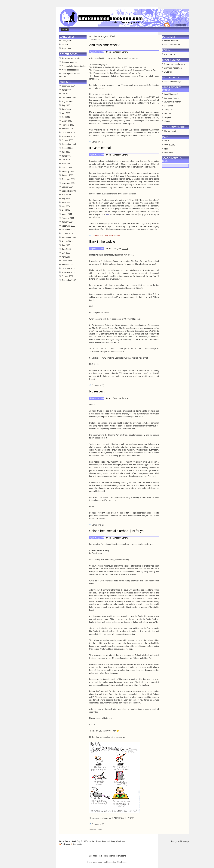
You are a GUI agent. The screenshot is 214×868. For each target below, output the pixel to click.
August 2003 (67, 241)
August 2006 (67, 102)
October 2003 (67, 234)
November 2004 (68, 183)
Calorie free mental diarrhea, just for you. (118, 531)
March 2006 (67, 121)
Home (65, 29)
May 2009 (66, 94)
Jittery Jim (169, 110)
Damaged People (171, 98)
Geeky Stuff (67, 41)
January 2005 (67, 175)
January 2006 (67, 129)
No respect (97, 391)
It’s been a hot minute (71, 58)
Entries (64, 844)
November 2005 (68, 137)
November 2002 (68, 272)
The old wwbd (170, 131)
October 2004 (67, 187)
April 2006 (66, 117)
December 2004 (68, 179)
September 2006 (69, 98)
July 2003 (66, 245)
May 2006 (66, 113)
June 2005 (66, 156)
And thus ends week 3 (105, 45)
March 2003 (67, 261)
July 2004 (66, 199)
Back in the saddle (102, 242)
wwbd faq (168, 72)
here (107, 214)
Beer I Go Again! (171, 94)
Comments (77, 844)
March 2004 (67, 214)
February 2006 (68, 125)
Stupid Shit (66, 48)
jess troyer (168, 106)
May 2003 (66, 253)
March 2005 (67, 168)
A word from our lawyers (174, 64)
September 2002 (69, 280)
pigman (167, 121)
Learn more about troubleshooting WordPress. (107, 862)
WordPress (169, 153)
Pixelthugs (184, 841)
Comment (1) (97, 142)
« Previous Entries (95, 830)
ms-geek (168, 117)
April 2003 (66, 257)
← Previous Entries (96, 39)
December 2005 (68, 133)
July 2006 (66, 105)
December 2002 (68, 269)
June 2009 (66, 90)
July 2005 (66, 152)
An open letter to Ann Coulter (74, 66)
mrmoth (167, 114)
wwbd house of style (173, 82)
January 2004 (67, 222)
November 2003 (68, 230)
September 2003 (69, 237)
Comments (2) (98, 525)
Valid (170, 145)
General (125, 52)
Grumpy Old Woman (173, 102)
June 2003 (66, 249)
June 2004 (66, 203)
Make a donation (171, 41)
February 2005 (68, 171)
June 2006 (66, 109)
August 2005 (67, 148)
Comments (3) (98, 385)
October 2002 (67, 276)
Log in (167, 141)
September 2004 (69, 191)
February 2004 (68, 218)
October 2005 (67, 140)
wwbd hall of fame (172, 45)
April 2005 (66, 164)
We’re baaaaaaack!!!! (70, 70)
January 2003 (67, 265)
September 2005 (69, 144)
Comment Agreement (173, 68)
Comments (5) (98, 824)
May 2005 (66, 160)
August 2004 (67, 195)
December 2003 (68, 226)
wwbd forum (169, 54)
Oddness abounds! (70, 62)
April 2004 (66, 210)
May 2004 (66, 206)
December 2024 (68, 86)
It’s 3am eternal (100, 148)
